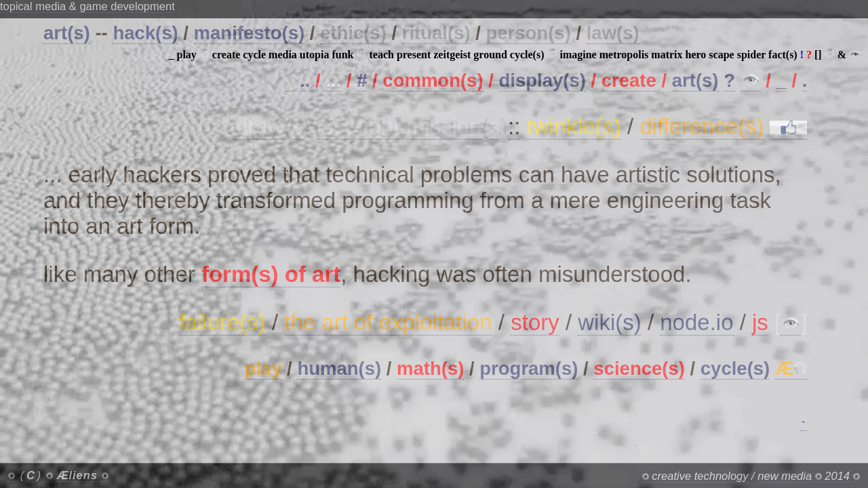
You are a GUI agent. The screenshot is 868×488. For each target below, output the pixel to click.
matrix (667, 55)
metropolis (624, 55)
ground (490, 55)
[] (818, 55)
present (414, 55)
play (187, 55)
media (283, 55)
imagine (578, 55)
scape (721, 55)
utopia (315, 55)
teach (381, 55)
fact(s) (783, 55)
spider (751, 55)
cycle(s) (527, 55)
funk (342, 55)
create (226, 55)
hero (696, 55)
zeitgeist (452, 55)
